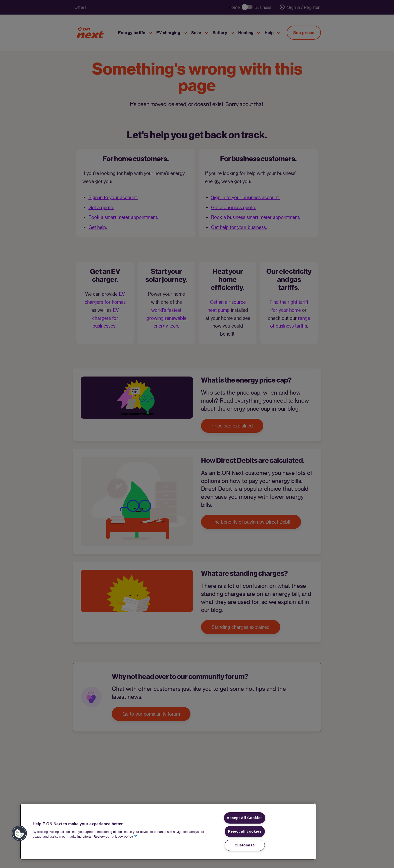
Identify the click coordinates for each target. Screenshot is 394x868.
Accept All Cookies (245, 818)
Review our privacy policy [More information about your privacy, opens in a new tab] (113, 836)
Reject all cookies (245, 831)
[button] (19, 833)
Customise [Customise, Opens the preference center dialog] (245, 845)
